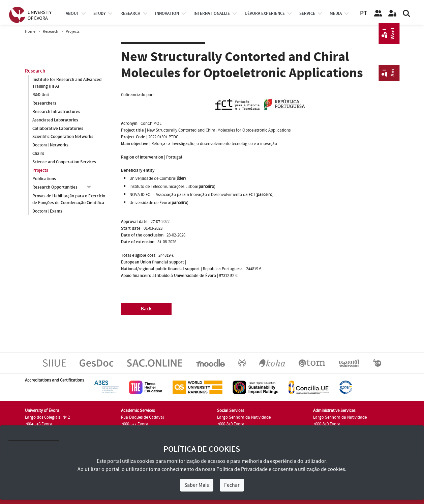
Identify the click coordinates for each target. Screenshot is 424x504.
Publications (44, 179)
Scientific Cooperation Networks (63, 137)
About (72, 13)
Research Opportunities (55, 188)
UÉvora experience (265, 13)
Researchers (44, 103)
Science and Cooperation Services (64, 162)
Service (307, 13)
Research (51, 32)
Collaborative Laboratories (58, 129)
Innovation (167, 13)
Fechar (232, 485)
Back (146, 309)
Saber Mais (197, 485)
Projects (40, 171)
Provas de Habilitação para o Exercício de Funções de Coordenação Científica (69, 199)
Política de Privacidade (242, 469)
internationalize (212, 13)
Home (30, 32)
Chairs (38, 154)
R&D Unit (41, 95)
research (130, 13)
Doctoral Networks (50, 145)
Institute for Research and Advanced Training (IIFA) (67, 83)
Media (336, 13)
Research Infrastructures (56, 112)
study (99, 13)
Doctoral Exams (47, 211)
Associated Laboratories (55, 120)
